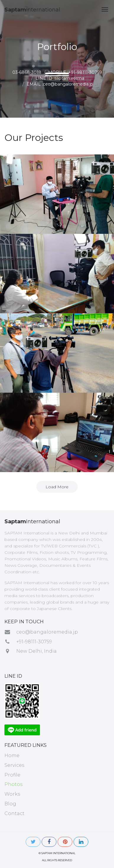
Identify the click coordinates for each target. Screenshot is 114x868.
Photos (13, 784)
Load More (57, 487)
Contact (14, 813)
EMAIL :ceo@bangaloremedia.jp (60, 84)
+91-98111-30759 (34, 642)
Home (12, 755)
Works (12, 794)
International (32, 10)
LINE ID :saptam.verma (60, 78)
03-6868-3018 (27, 72)
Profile (12, 775)
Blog (10, 804)
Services (14, 765)
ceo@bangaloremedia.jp (47, 632)
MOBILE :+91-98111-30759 (75, 72)
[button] (105, 9)
